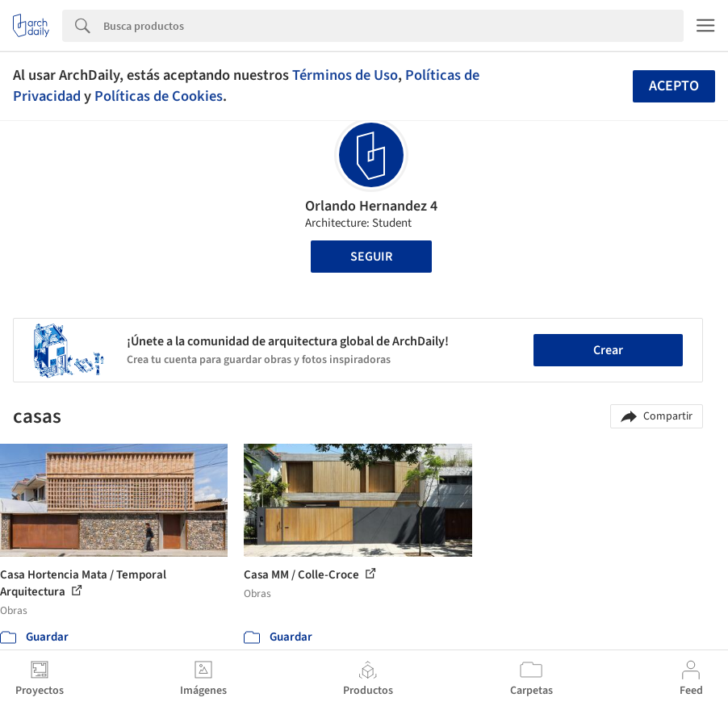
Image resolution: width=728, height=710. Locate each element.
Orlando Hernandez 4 (371, 206)
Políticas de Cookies (159, 96)
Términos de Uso (345, 75)
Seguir (371, 257)
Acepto (674, 86)
